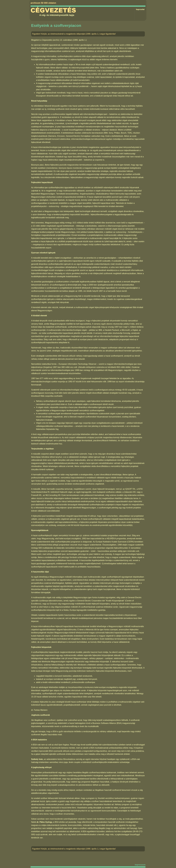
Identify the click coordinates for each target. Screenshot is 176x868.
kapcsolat (140, 9)
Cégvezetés (53, 10)
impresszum (140, 865)
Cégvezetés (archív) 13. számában (57, 40)
